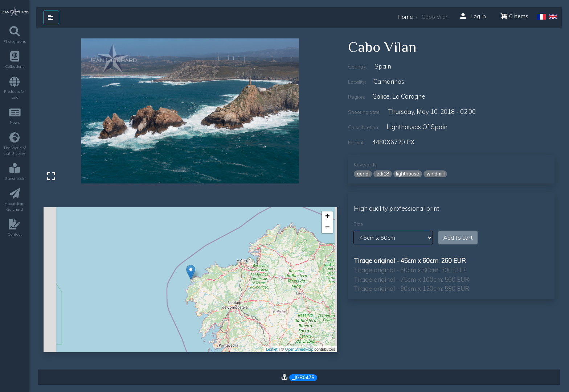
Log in (473, 16)
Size (358, 224)
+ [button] (328, 217)
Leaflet (272, 349)
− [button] (328, 228)
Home (405, 17)
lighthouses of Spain (417, 127)
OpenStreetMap (299, 349)
